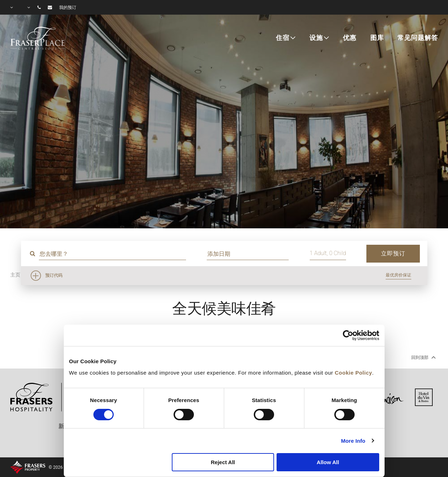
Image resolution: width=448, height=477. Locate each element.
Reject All (223, 462)
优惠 (350, 38)
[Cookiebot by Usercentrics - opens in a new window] (348, 335)
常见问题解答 (418, 38)
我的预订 (68, 7)
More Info (353, 441)
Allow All (328, 462)
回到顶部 (423, 357)
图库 (377, 38)
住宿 (283, 38)
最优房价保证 (398, 275)
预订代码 (54, 275)
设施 (316, 38)
